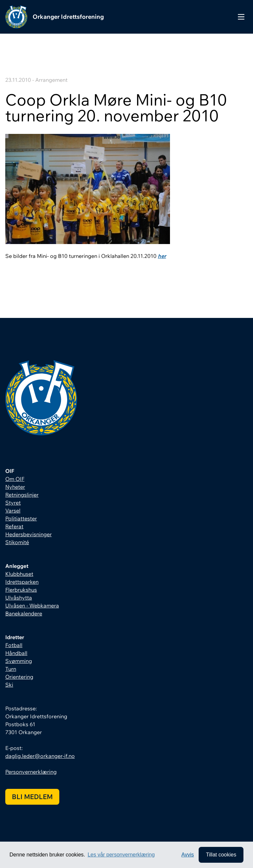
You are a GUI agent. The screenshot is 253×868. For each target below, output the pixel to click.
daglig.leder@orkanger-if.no (40, 756)
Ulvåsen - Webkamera (32, 605)
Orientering (19, 677)
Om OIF (15, 479)
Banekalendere (24, 613)
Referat (14, 526)
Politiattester (21, 518)
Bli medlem (32, 797)
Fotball (14, 645)
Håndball (16, 653)
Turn (11, 669)
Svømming (19, 661)
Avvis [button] (188, 855)
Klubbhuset (19, 574)
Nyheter (15, 487)
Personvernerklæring (31, 772)
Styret (13, 503)
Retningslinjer (22, 495)
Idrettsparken (22, 582)
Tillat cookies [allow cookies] (221, 855)
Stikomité (17, 542)
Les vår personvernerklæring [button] (121, 855)
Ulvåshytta (19, 598)
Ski (9, 685)
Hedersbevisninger (28, 534)
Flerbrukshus (21, 590)
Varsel (13, 511)
